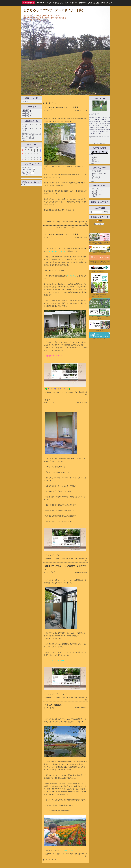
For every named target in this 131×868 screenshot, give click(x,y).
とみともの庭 (96, 177)
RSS (99, 221)
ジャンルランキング (28, 171)
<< (26, 148)
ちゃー (24, 132)
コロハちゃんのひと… (99, 173)
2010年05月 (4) (26, 112)
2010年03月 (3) (26, 116)
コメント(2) (56, 559)
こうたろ (94, 193)
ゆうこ (94, 159)
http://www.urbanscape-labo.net (99, 137)
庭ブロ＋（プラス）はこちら (66, 228)
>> (37, 148)
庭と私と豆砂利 (96, 171)
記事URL (48, 222)
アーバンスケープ (68, 210)
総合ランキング (27, 167)
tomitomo (94, 157)
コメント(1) (56, 392)
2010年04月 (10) (27, 114)
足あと (77, 222)
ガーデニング (27, 175)
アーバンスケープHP (53, 555)
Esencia (94, 197)
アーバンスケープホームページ (56, 694)
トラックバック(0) (67, 222)
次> (56, 103)
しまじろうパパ (96, 191)
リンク (23, 185)
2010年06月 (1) (26, 110)
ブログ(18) (25, 102)
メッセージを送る (100, 143)
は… (93, 175)
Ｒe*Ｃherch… (96, 179)
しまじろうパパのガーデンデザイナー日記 (53, 10)
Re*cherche (95, 189)
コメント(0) (56, 222)
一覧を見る (25, 140)
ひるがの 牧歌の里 (28, 138)
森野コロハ (95, 161)
